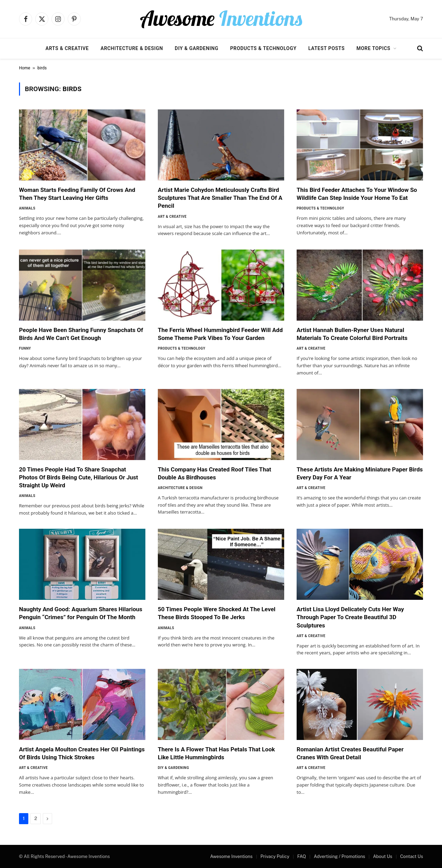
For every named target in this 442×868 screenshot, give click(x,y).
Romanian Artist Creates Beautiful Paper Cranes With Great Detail (350, 753)
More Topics (373, 48)
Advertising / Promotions (340, 856)
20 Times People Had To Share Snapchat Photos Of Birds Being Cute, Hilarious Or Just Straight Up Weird (79, 477)
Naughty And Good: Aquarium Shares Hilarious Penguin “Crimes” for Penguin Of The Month (81, 613)
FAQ (302, 856)
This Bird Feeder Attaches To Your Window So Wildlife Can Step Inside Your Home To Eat (357, 194)
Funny (25, 348)
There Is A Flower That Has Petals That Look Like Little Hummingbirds (216, 753)
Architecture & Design (132, 48)
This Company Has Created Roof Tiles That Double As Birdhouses (214, 473)
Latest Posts (327, 48)
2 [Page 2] (36, 818)
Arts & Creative (67, 48)
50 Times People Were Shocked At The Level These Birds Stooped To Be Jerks (217, 613)
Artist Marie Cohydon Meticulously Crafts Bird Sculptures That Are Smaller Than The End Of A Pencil (220, 198)
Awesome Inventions (231, 856)
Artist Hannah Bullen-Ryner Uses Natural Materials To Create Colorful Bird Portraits (352, 334)
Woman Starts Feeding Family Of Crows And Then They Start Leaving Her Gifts (77, 194)
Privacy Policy (275, 856)
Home (25, 68)
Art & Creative (172, 217)
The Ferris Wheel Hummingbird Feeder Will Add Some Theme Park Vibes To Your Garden (220, 334)
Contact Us (412, 856)
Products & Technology (263, 48)
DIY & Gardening (196, 48)
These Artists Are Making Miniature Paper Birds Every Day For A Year (360, 473)
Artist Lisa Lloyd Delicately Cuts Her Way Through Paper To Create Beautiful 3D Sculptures (350, 617)
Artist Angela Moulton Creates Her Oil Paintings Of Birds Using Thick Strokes (82, 753)
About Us (383, 856)
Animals (27, 208)
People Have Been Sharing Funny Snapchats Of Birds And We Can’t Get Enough (81, 334)
